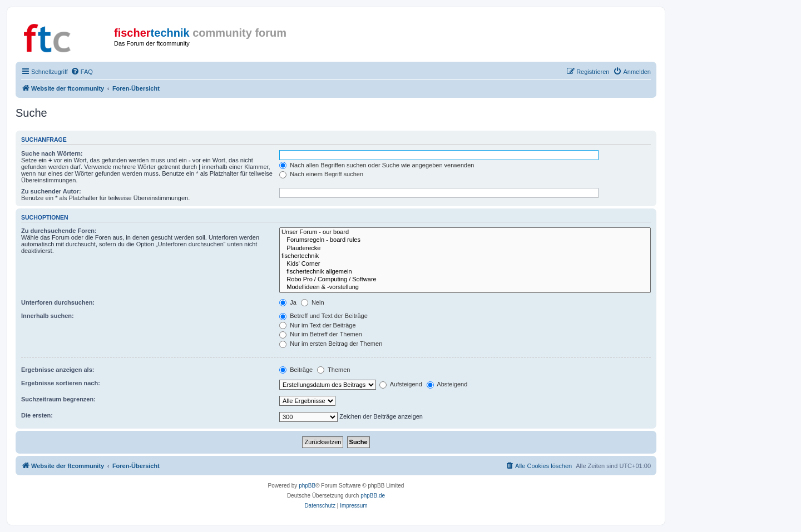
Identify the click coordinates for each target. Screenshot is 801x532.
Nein (313, 302)
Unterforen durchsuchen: (58, 302)
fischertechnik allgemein (465, 272)
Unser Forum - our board (465, 232)
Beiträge (296, 370)
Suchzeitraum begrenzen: (58, 399)
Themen (333, 370)
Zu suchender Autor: (51, 191)
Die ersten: (37, 415)
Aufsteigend (401, 384)
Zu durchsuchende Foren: (59, 231)
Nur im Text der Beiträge (317, 325)
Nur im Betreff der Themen (321, 334)
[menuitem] (82, 72)
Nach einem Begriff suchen (321, 174)
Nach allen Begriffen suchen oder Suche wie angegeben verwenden (377, 165)
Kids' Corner (465, 264)
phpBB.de (373, 496)
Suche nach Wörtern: (52, 153)
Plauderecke (465, 248)
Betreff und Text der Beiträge (323, 316)
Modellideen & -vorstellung (465, 287)
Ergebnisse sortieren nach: (61, 383)
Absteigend (447, 384)
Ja (288, 302)
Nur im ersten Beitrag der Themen (331, 344)
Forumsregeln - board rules (465, 240)
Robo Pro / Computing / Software (465, 280)
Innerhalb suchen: (48, 316)
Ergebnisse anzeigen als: (58, 370)
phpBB (307, 486)
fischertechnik (465, 256)
